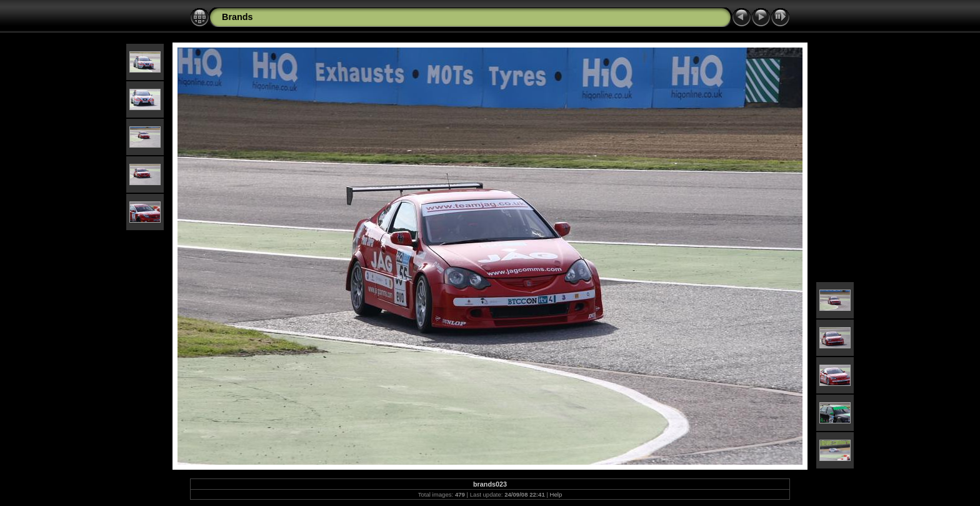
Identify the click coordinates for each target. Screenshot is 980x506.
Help (556, 494)
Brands (237, 17)
